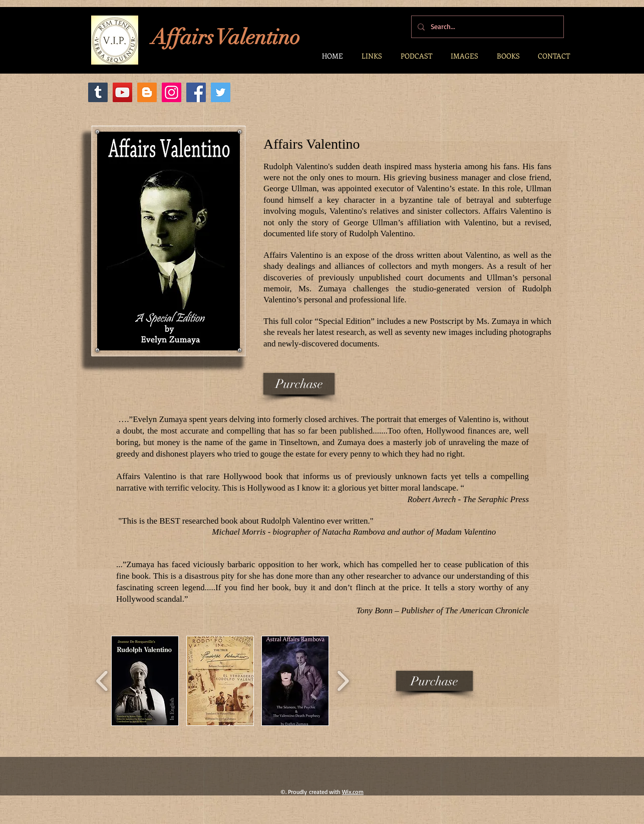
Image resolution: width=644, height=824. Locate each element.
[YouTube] (122, 92)
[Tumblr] (98, 92)
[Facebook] (196, 92)
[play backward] (102, 681)
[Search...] (487, 27)
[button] (145, 681)
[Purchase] (299, 384)
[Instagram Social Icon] (172, 92)
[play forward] (343, 681)
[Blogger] (147, 92)
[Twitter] (221, 92)
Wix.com (353, 792)
